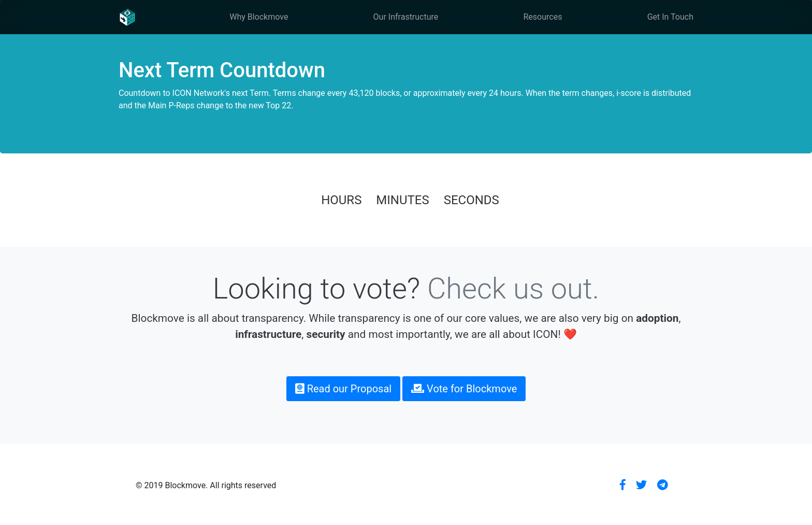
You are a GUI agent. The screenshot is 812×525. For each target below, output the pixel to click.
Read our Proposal (344, 389)
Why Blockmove (259, 17)
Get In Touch (670, 17)
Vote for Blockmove (464, 389)
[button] (623, 485)
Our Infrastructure (406, 17)
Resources (543, 17)
